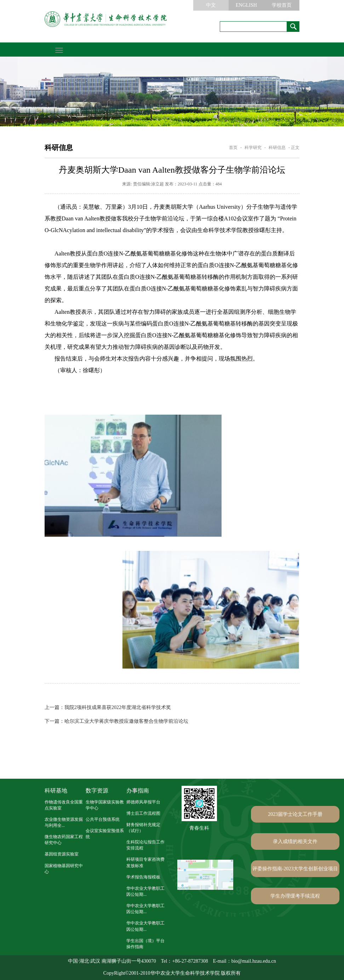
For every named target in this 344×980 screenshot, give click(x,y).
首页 (233, 148)
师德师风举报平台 (143, 802)
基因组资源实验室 (62, 854)
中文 (211, 5)
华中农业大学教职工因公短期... (145, 891)
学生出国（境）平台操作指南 (145, 944)
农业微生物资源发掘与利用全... (64, 822)
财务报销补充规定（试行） (143, 828)
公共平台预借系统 (103, 819)
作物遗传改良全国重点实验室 (64, 805)
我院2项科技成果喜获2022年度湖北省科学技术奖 (108, 707)
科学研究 (253, 148)
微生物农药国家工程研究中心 (64, 840)
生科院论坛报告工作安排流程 (145, 845)
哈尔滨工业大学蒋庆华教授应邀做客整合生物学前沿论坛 (116, 721)
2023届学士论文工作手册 (295, 814)
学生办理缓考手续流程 (295, 896)
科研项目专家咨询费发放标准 (145, 862)
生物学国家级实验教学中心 (105, 805)
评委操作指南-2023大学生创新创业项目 (295, 869)
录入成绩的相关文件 (295, 841)
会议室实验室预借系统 (105, 834)
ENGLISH (246, 5)
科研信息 (277, 148)
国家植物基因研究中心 (64, 869)
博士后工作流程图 (143, 813)
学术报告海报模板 (143, 877)
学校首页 (282, 5)
